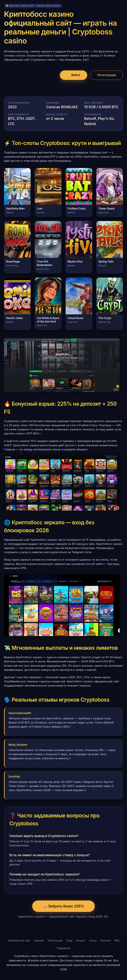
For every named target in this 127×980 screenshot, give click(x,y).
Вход (69, 940)
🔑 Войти (74, 75)
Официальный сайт (19, 940)
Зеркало (39, 940)
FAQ (117, 940)
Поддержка (63, 948)
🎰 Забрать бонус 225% (63, 906)
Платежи (106, 940)
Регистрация (107, 75)
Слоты (93, 940)
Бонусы (81, 940)
